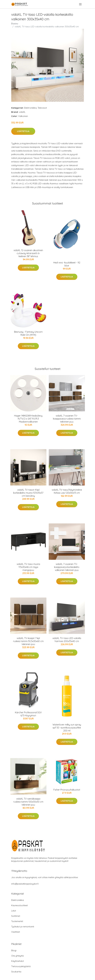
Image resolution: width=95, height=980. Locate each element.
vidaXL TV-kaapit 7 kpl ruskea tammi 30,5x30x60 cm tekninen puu (28, 641)
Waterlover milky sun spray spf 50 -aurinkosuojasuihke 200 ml (67, 728)
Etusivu (15, 24)
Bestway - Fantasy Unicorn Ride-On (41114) (28, 333)
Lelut (14, 911)
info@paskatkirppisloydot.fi (25, 884)
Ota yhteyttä (17, 956)
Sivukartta (16, 972)
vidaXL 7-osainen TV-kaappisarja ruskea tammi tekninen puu (67, 419)
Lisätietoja (23, 131)
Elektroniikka (30, 108)
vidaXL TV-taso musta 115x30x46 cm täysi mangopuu (28, 567)
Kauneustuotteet (20, 905)
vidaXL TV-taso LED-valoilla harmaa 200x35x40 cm (67, 640)
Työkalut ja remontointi (23, 927)
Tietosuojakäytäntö (21, 966)
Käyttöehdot (18, 961)
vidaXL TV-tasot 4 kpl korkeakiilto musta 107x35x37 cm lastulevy (28, 493)
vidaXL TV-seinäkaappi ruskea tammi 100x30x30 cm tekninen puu (28, 802)
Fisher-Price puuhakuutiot (67, 790)
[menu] (81, 4)
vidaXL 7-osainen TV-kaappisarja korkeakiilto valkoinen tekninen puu (67, 567)
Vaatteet (16, 932)
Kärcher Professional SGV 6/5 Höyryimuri (28, 714)
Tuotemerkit (17, 921)
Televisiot (42, 108)
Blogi (14, 950)
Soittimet (16, 916)
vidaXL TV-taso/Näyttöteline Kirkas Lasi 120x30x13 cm (67, 491)
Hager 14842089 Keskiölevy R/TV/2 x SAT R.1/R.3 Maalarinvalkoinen (28, 419)
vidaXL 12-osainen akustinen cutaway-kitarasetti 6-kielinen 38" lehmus (28, 253)
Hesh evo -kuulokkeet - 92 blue (67, 264)
